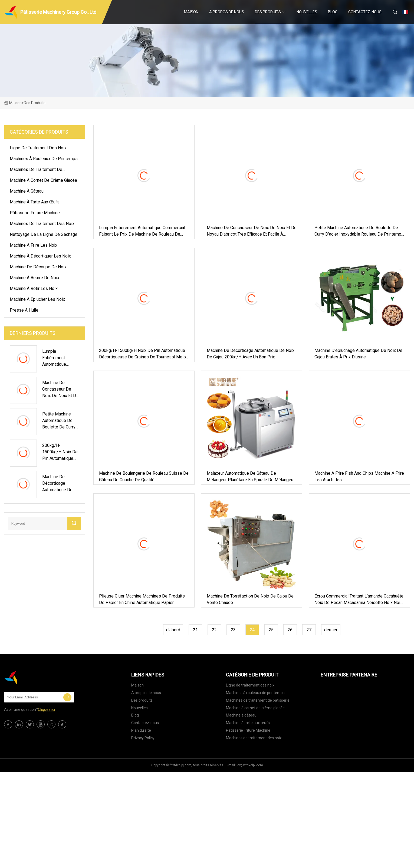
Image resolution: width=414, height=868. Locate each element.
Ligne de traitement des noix (38, 148)
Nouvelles (307, 12)
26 (290, 630)
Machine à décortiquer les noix (40, 256)
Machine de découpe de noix (38, 267)
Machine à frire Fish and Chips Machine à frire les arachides (359, 476)
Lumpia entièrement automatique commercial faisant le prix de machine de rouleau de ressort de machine (142, 231)
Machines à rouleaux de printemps (44, 159)
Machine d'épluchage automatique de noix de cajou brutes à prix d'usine (358, 354)
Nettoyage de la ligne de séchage (44, 234)
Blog (333, 12)
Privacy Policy (143, 738)
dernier (331, 630)
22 (214, 630)
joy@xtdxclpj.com (250, 765)
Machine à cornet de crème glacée (43, 180)
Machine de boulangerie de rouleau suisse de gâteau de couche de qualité (144, 476)
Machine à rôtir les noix (34, 288)
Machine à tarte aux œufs (35, 202)
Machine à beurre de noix (34, 278)
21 (195, 630)
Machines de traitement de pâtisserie (36, 170)
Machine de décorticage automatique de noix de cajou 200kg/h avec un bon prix (251, 354)
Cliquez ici (46, 709)
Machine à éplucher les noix (37, 299)
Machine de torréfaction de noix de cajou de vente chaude (250, 599)
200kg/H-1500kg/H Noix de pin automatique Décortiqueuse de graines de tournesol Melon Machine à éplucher (144, 354)
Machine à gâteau (27, 191)
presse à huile (24, 310)
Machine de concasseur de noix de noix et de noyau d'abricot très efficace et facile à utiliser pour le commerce (252, 231)
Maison (191, 12)
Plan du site (141, 730)
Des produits (268, 12)
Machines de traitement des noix (42, 224)
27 (309, 630)
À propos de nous (227, 12)
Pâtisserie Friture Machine (35, 213)
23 (233, 630)
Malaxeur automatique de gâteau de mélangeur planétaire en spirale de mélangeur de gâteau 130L (251, 477)
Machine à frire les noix (34, 245)
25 (271, 630)
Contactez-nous (365, 12)
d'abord (173, 630)
